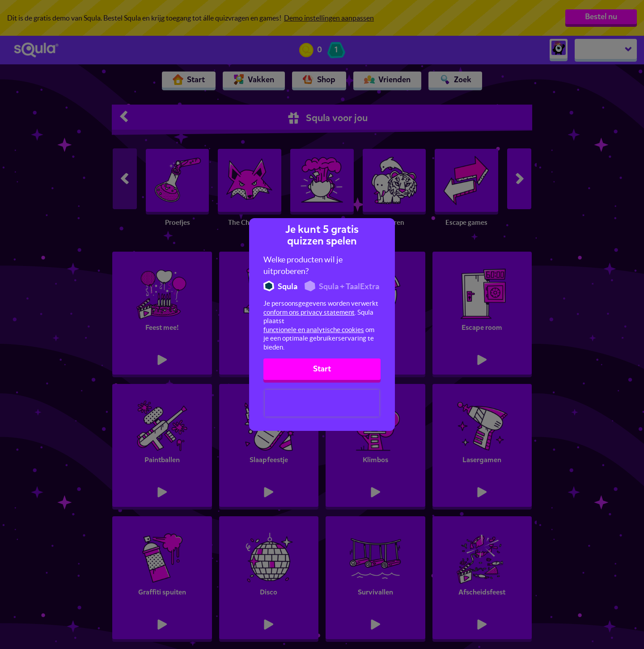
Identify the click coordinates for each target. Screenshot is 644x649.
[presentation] (322, 403)
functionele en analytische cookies (314, 330)
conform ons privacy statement (309, 312)
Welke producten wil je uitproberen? (303, 265)
